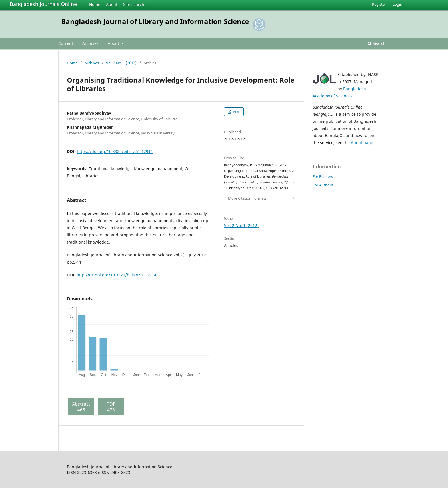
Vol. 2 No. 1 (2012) (121, 63)
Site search (134, 4)
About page (362, 143)
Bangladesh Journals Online (43, 4)
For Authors (323, 185)
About (112, 4)
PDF (236, 112)
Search (377, 43)
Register (379, 4)
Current (66, 43)
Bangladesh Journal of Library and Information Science (155, 21)
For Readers (323, 176)
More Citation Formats (247, 198)
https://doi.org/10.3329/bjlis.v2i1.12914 (115, 151)
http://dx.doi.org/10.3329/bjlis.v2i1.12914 (116, 275)
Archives (90, 43)
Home (95, 4)
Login (397, 4)
